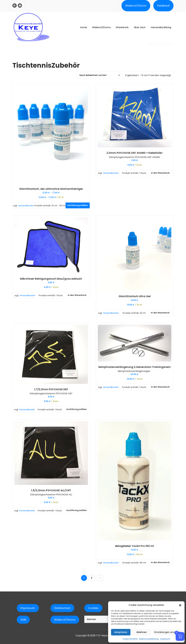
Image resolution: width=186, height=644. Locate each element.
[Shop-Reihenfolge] (99, 75)
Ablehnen (142, 632)
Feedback (163, 6)
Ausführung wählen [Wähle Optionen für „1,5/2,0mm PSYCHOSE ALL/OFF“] (77, 510)
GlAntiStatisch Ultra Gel (135, 296)
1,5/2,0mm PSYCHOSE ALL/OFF (51, 490)
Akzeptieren (121, 632)
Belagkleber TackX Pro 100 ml (135, 546)
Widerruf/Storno (136, 6)
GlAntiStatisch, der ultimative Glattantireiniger (51, 189)
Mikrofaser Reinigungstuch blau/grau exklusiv (51, 279)
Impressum (165, 639)
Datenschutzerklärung (149, 639)
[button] (180, 605)
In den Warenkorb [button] (160, 173)
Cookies (93, 639)
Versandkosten (26, 206)
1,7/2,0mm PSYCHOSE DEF (51, 389)
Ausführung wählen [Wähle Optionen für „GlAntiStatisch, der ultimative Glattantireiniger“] (78, 205)
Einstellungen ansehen (167, 632)
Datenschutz (62, 639)
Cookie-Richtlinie (130, 639)
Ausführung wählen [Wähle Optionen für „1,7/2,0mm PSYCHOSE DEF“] (77, 409)
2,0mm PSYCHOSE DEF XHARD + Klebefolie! (135, 153)
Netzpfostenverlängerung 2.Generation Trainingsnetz (134, 367)
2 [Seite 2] (92, 578)
